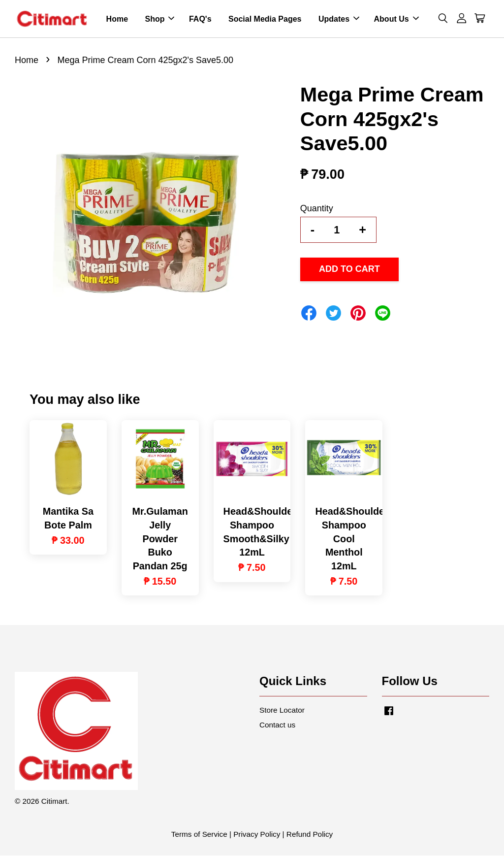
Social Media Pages (265, 19)
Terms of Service (199, 835)
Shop (159, 19)
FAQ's (200, 19)
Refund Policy (310, 835)
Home (117, 19)
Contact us (277, 725)
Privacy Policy (257, 835)
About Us (396, 19)
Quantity (317, 209)
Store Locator (282, 710)
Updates (339, 19)
